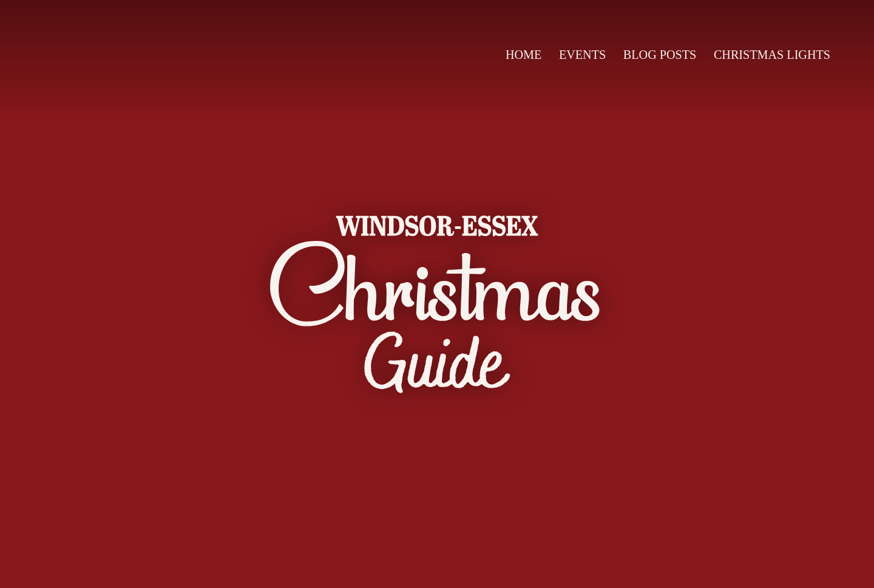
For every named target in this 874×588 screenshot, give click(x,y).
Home (523, 55)
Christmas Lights (772, 55)
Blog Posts (660, 55)
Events (582, 55)
